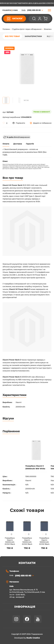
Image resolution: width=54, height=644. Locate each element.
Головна (6, 29)
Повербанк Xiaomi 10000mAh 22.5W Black (10, 541)
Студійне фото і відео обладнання (27, 29)
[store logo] (10, 10)
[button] (6, 100)
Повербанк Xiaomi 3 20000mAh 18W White (35, 467)
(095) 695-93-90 (23, 576)
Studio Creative (33, 638)
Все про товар (12, 36)
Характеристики (33, 36)
